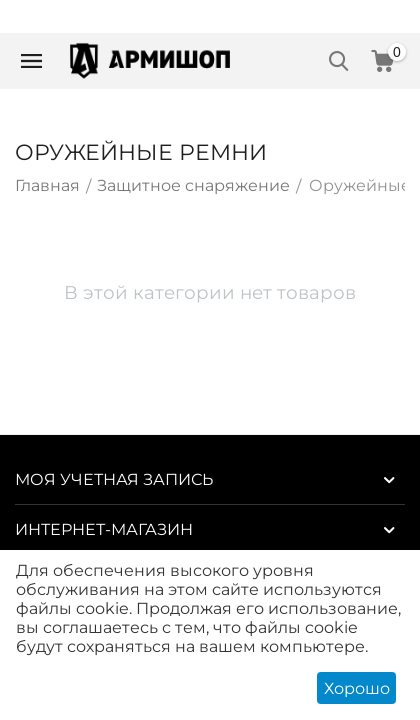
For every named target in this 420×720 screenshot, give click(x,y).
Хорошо (357, 688)
